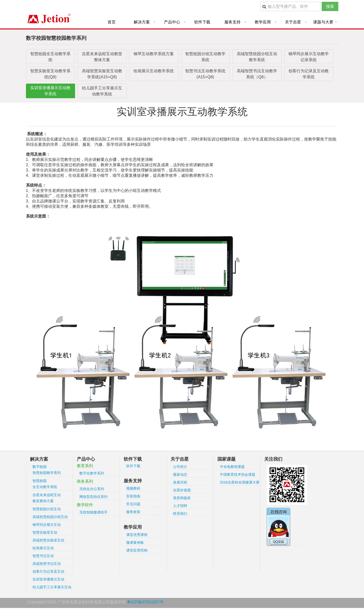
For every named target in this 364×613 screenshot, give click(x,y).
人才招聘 (180, 506)
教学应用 (263, 22)
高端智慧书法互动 (47, 564)
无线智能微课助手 (93, 512)
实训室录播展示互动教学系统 (50, 91)
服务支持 (233, 22)
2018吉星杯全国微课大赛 (240, 482)
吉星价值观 (182, 490)
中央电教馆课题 (232, 467)
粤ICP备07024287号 (145, 602)
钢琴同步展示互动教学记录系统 (309, 57)
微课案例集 (135, 542)
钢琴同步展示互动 (47, 525)
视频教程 (133, 488)
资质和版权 (182, 498)
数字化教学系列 (92, 473)
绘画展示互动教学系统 (154, 71)
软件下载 (202, 22)
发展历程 (180, 482)
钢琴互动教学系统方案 (154, 54)
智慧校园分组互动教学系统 (205, 57)
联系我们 (180, 514)
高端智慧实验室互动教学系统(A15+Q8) (102, 74)
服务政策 (133, 512)
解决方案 (142, 22)
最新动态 (180, 474)
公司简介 (180, 467)
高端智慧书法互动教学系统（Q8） (257, 74)
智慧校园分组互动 (47, 509)
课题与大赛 (323, 22)
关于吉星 (293, 22)
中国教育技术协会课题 (238, 474)
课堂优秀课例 (137, 535)
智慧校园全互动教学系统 (50, 57)
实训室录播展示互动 (48, 579)
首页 (112, 22)
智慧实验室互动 (45, 532)
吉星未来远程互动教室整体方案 (102, 57)
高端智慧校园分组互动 (50, 517)
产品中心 (172, 22)
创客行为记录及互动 (48, 571)
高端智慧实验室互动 (48, 540)
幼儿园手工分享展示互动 (52, 587)
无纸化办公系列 (92, 489)
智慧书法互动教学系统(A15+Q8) (205, 74)
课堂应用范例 (137, 550)
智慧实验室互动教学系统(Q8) (50, 74)
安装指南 (133, 496)
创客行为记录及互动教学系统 (309, 74)
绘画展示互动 (43, 548)
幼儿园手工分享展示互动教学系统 (102, 91)
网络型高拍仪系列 (93, 497)
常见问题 (133, 504)
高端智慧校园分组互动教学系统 (257, 57)
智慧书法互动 (43, 556)
